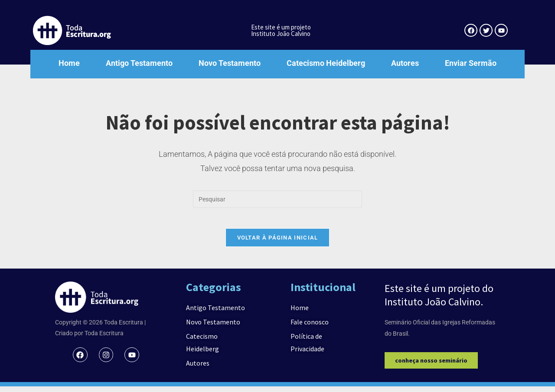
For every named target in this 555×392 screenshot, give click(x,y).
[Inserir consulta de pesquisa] (277, 199)
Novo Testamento (230, 63)
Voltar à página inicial (278, 243)
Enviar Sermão (471, 63)
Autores (405, 63)
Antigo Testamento (139, 63)
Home (69, 63)
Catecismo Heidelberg (326, 63)
